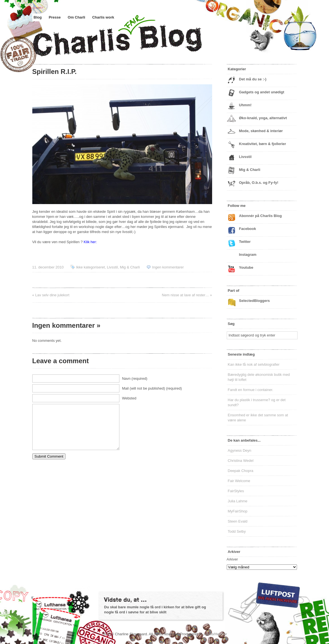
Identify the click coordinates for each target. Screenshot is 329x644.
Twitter (245, 242)
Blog (38, 17)
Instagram (248, 255)
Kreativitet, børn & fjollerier (263, 144)
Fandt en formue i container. (251, 390)
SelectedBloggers (255, 301)
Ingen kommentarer (168, 267)
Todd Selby (237, 531)
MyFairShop (238, 511)
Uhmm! (245, 105)
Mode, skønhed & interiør (261, 131)
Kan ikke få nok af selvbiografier (254, 364)
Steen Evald (238, 521)
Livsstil (112, 267)
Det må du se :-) (253, 79)
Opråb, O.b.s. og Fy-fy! (259, 183)
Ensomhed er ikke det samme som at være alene (258, 418)
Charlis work (103, 17)
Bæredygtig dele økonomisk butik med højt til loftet (259, 377)
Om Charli (76, 17)
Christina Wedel (241, 461)
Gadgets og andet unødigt (262, 92)
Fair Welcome (239, 481)
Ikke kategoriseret (91, 267)
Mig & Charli (130, 267)
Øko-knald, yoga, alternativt (263, 118)
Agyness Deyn (240, 450)
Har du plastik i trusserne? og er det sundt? (257, 402)
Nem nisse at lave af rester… (185, 295)
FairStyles (236, 491)
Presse (55, 17)
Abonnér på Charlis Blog (260, 216)
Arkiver (232, 559)
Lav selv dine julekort (52, 295)
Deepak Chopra (241, 471)
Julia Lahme (238, 501)
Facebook (248, 229)
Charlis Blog (131, 42)
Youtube (246, 267)
